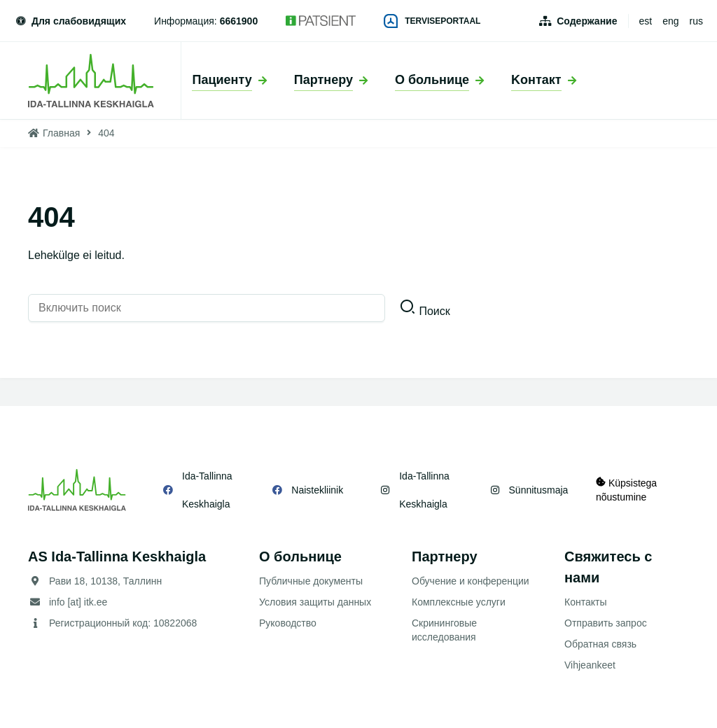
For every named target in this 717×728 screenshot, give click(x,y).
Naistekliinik (317, 490)
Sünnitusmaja (538, 490)
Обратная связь (600, 644)
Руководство (288, 623)
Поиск (434, 311)
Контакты (585, 602)
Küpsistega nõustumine (626, 490)
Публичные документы (311, 581)
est (646, 21)
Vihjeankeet (590, 665)
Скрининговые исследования (444, 630)
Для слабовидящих (70, 21)
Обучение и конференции (471, 581)
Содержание (587, 21)
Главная (61, 133)
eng (670, 21)
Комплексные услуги (459, 602)
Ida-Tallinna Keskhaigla (207, 490)
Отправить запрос (606, 623)
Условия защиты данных (315, 602)
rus (696, 21)
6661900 (239, 21)
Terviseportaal (432, 21)
